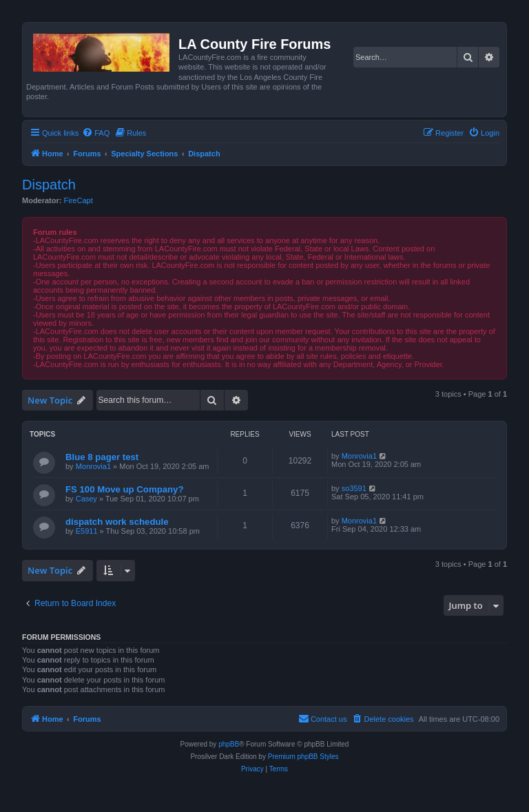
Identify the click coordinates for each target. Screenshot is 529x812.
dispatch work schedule (117, 522)
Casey (86, 499)
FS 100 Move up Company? (124, 489)
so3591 (354, 488)
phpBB (229, 744)
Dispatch (49, 185)
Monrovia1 (93, 466)
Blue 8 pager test (102, 457)
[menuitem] (96, 133)
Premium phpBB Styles (303, 757)
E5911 (87, 531)
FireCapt (79, 200)
